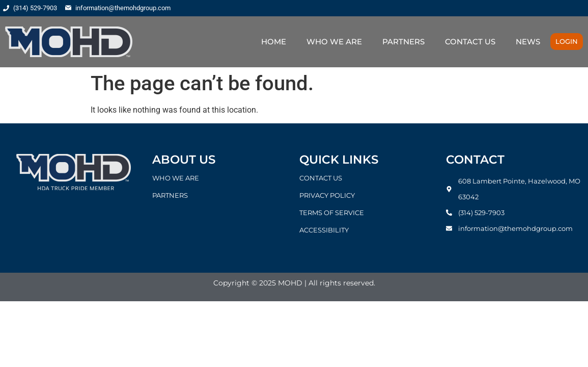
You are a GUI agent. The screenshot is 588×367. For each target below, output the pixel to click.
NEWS (528, 42)
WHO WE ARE (334, 42)
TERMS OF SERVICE (332, 213)
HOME (274, 42)
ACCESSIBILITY (324, 230)
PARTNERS (403, 42)
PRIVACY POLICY (327, 195)
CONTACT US (470, 42)
